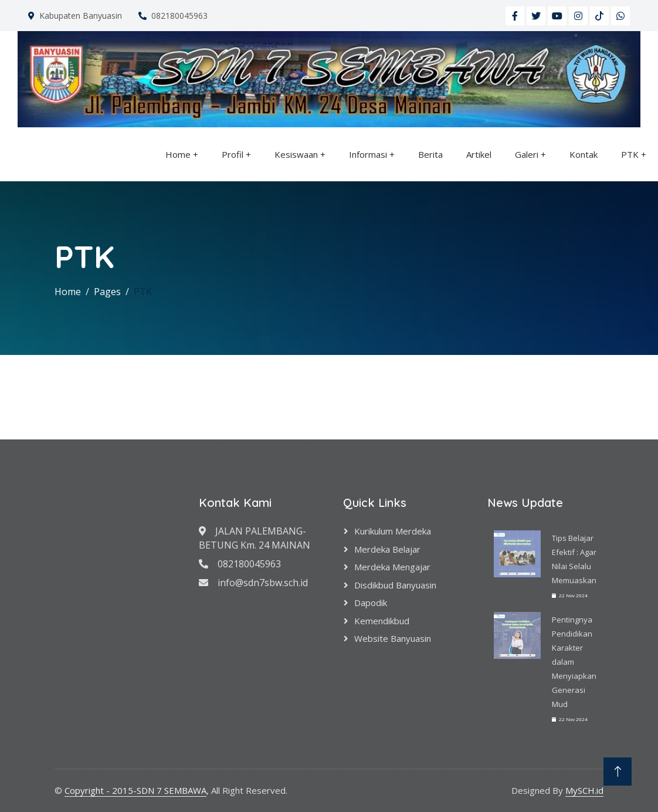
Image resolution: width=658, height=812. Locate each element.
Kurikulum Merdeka (393, 531)
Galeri (527, 154)
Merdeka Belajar (387, 549)
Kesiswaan (296, 154)
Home (178, 154)
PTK (630, 154)
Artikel (479, 154)
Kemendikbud (382, 621)
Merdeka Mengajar (392, 567)
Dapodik (371, 603)
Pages (107, 292)
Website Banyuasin (393, 638)
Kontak (584, 154)
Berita (430, 154)
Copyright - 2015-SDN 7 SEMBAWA (135, 790)
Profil (233, 154)
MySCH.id (584, 790)
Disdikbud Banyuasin (395, 585)
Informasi (368, 154)
